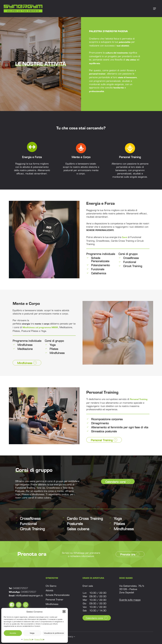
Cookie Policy (28, 639)
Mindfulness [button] (25, 363)
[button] (64, 612)
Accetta (13, 633)
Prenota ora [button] (128, 554)
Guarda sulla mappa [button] (130, 599)
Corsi (124, 237)
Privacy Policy (39, 639)
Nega (32, 633)
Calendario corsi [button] (116, 481)
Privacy (69, 636)
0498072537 (20, 588)
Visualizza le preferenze (54, 633)
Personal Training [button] (102, 440)
